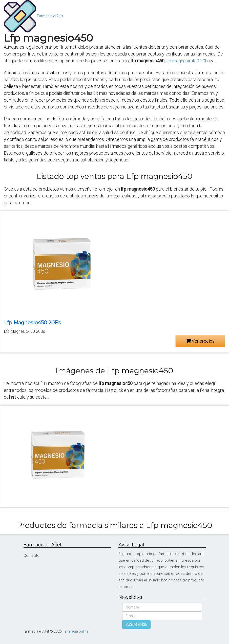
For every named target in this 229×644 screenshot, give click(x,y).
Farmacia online (75, 631)
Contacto (32, 556)
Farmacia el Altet (50, 16)
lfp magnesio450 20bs (188, 61)
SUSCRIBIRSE (136, 624)
